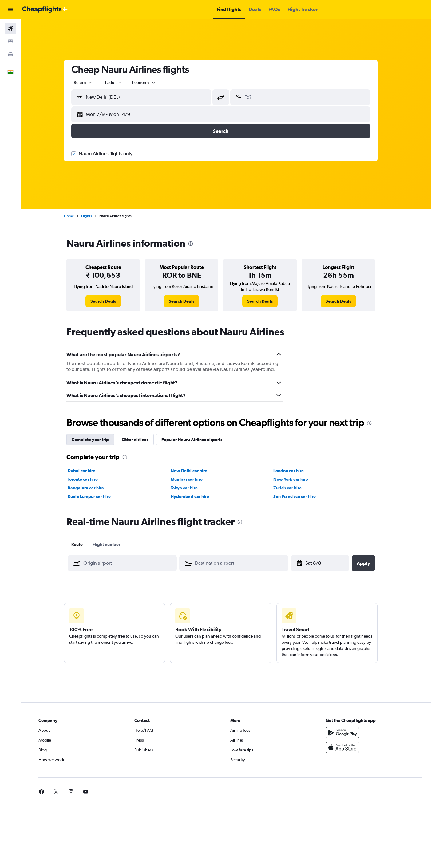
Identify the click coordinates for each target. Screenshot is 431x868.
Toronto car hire (88, 479)
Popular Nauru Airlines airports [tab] (197, 440)
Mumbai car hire (192, 479)
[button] (10, 10)
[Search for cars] (10, 54)
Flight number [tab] (112, 544)
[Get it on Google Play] (346, 733)
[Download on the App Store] (346, 747)
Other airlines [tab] (141, 440)
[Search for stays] (10, 41)
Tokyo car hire (189, 488)
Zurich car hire (293, 488)
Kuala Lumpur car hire (95, 496)
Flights (92, 216)
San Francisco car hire (300, 496)
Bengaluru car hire (91, 488)
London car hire (294, 471)
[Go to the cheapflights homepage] (45, 10)
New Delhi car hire (194, 471)
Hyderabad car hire (195, 496)
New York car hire (296, 479)
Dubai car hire (87, 471)
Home (74, 216)
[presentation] (196, 244)
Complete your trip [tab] (96, 440)
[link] (109, 301)
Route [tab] (83, 544)
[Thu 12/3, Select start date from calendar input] (326, 563)
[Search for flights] (10, 28)
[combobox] (89, 82)
